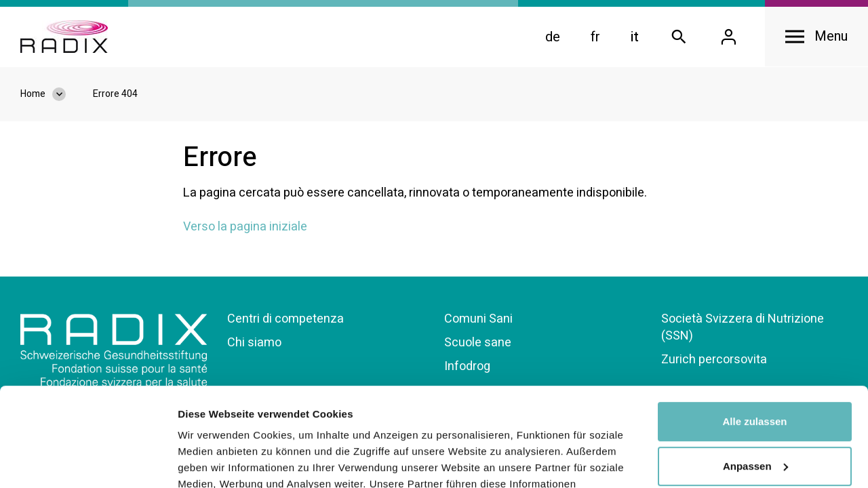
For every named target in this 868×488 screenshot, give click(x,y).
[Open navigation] (816, 37)
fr (595, 37)
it (635, 37)
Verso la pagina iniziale (245, 227)
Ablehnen (755, 418)
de (553, 37)
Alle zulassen (754, 329)
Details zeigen (212, 461)
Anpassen (755, 373)
